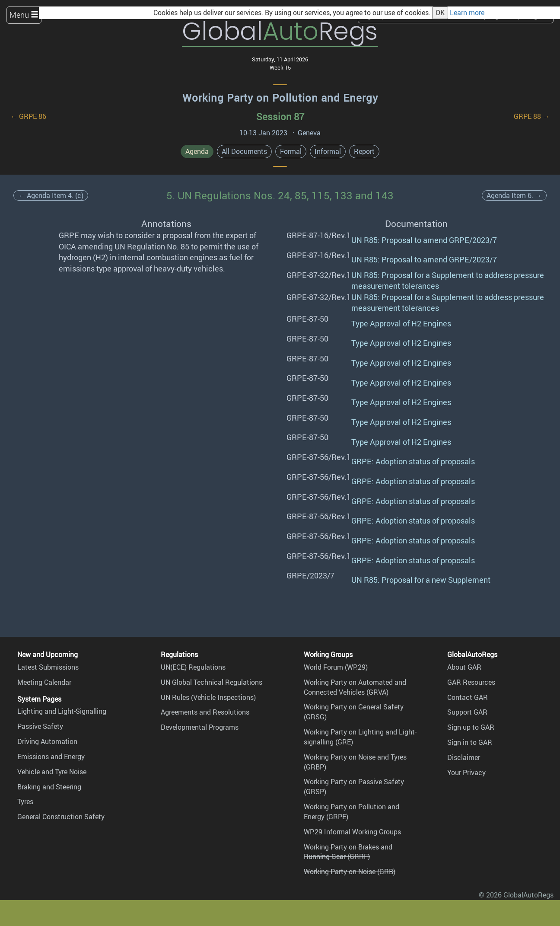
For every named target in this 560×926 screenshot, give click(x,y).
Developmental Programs (200, 727)
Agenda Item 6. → (514, 195)
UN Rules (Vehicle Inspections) (208, 697)
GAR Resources (471, 682)
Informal (328, 151)
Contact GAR (468, 697)
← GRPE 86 (28, 116)
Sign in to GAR (470, 742)
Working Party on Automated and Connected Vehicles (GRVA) (355, 687)
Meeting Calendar (44, 682)
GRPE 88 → (532, 116)
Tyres (25, 801)
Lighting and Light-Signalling (62, 711)
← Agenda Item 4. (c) (51, 195)
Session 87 (280, 117)
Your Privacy (466, 773)
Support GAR (467, 712)
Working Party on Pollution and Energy (280, 98)
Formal (291, 151)
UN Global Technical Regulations (212, 682)
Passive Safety (40, 726)
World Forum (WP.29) (336, 667)
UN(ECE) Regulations (193, 667)
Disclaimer (464, 757)
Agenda (197, 151)
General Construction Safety (61, 817)
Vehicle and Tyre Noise (52, 772)
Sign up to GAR (471, 727)
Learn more (467, 13)
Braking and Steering (49, 787)
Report (364, 151)
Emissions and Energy (51, 757)
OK (440, 13)
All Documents (244, 151)
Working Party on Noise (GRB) (350, 872)
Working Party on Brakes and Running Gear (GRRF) (348, 852)
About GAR (464, 667)
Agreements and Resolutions (205, 712)
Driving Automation (47, 741)
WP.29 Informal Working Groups (352, 832)
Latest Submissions (48, 667)
